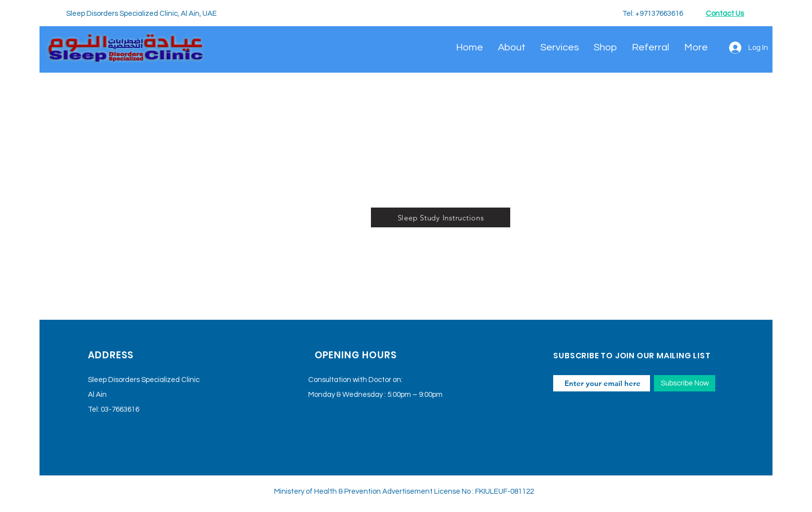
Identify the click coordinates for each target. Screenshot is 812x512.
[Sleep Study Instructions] (441, 217)
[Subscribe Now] (685, 383)
